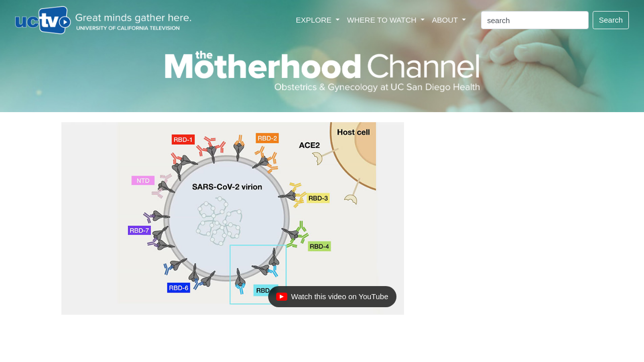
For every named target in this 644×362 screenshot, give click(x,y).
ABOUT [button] (446, 20)
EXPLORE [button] (315, 20)
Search (611, 20)
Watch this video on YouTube (332, 299)
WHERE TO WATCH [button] (383, 20)
